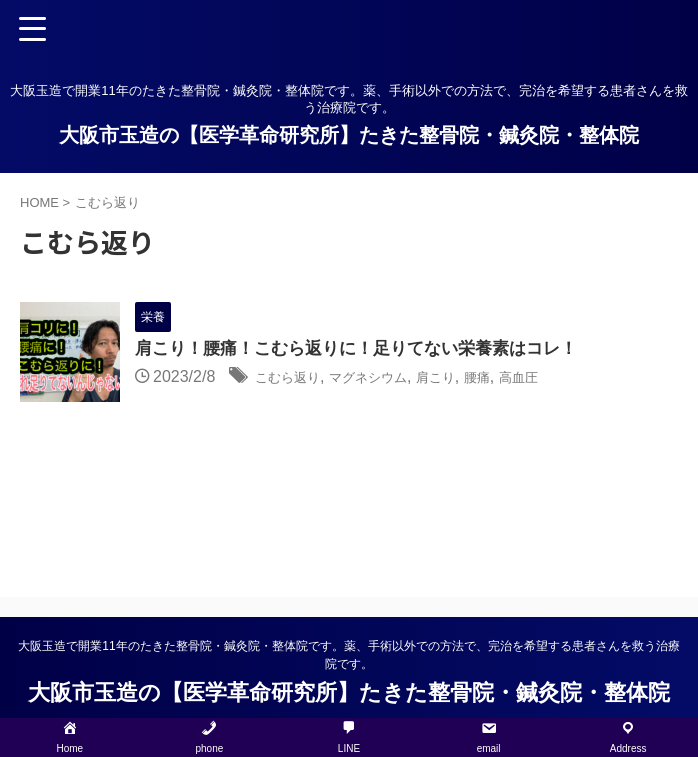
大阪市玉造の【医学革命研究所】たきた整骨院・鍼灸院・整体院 (349, 135)
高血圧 (571, 378)
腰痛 (522, 378)
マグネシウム (392, 378)
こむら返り (295, 378)
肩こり (473, 378)
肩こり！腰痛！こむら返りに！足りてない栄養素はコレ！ (369, 350)
